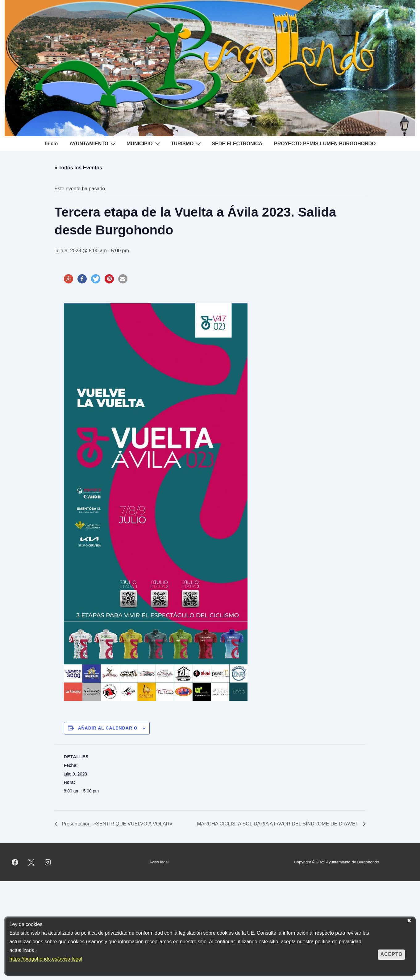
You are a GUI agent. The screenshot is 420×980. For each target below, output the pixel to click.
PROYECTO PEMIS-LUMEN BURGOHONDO (325, 144)
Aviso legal (159, 862)
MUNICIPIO (144, 143)
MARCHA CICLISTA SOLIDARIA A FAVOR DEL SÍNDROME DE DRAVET (278, 824)
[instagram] (48, 862)
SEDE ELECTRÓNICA (237, 144)
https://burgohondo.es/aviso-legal (46, 959)
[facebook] (15, 862)
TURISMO (187, 143)
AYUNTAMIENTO (93, 143)
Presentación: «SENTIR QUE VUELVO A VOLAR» (116, 824)
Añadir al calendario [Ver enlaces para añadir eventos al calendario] (108, 728)
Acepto (391, 954)
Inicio (51, 144)
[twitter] (31, 862)
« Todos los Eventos (78, 168)
